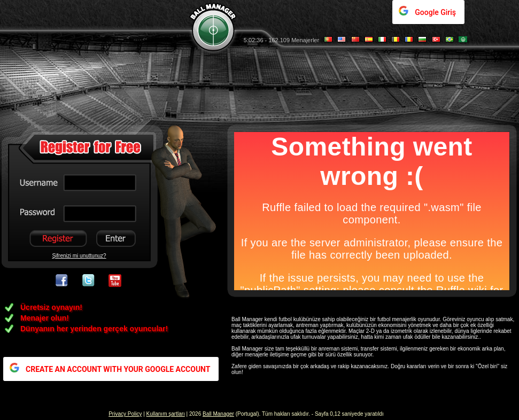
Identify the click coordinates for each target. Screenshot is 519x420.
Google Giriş (435, 12)
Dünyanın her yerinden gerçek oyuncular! (94, 329)
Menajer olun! (45, 318)
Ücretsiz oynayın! (51, 307)
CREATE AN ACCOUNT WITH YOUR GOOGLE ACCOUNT (118, 369)
